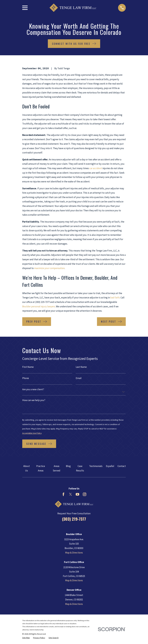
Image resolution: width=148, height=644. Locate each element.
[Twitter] (71, 494)
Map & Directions (74, 553)
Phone (26, 378)
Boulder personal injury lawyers (39, 306)
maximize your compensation (49, 268)
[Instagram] (85, 494)
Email (79, 378)
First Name (28, 367)
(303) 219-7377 (74, 519)
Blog (68, 466)
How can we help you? (34, 400)
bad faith (115, 298)
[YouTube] (77, 494)
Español (110, 466)
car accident (96, 168)
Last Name (81, 367)
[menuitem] (26, 638)
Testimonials (96, 466)
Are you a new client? (33, 389)
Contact (122, 466)
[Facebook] (63, 494)
